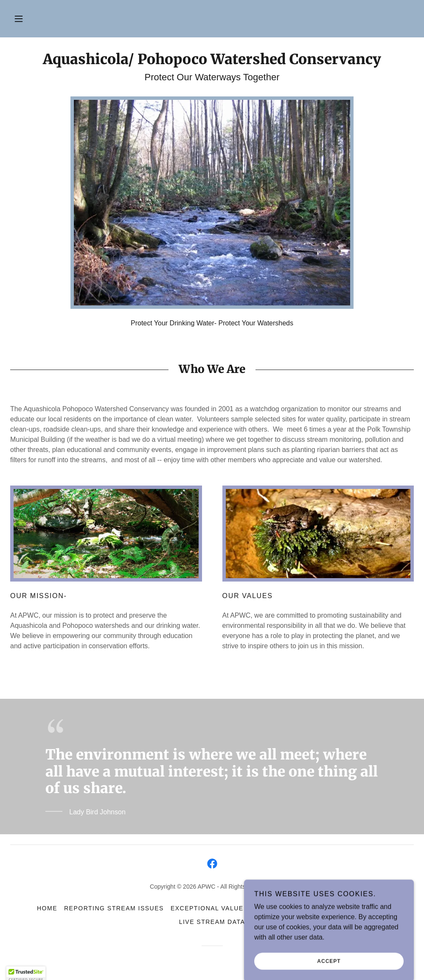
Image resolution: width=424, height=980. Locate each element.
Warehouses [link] (362, 908)
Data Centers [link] (305, 908)
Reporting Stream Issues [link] (114, 908)
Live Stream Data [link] (212, 922)
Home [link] (47, 908)
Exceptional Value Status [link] (221, 908)
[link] (212, 62)
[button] (19, 19)
